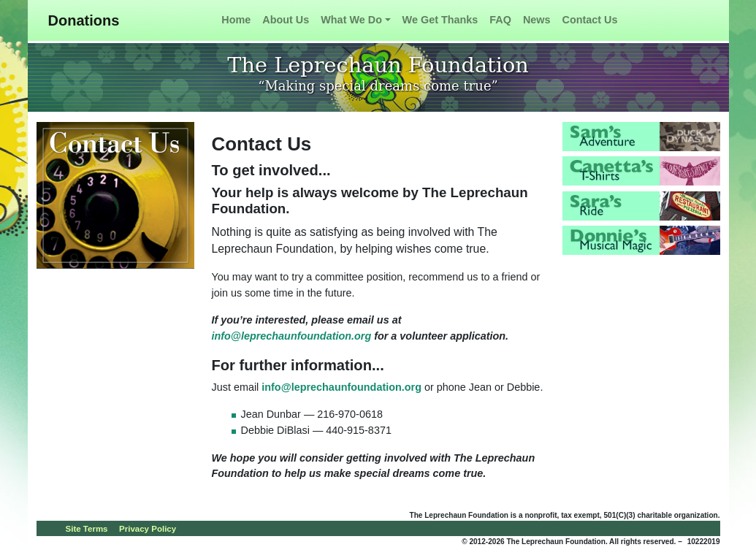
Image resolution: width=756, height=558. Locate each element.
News (537, 20)
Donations (84, 20)
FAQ (500, 20)
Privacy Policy (148, 529)
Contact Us (590, 20)
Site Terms (87, 529)
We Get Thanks (440, 20)
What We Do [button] (351, 20)
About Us (286, 20)
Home (236, 20)
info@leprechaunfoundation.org (292, 336)
